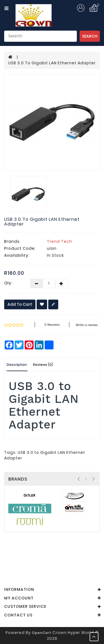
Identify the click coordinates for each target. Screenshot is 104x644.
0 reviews (52, 325)
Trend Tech (59, 241)
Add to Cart (20, 304)
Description (17, 365)
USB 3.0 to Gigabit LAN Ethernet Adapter (52, 63)
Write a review (87, 325)
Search (90, 36)
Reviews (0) (43, 365)
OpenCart (42, 633)
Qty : (8, 283)
